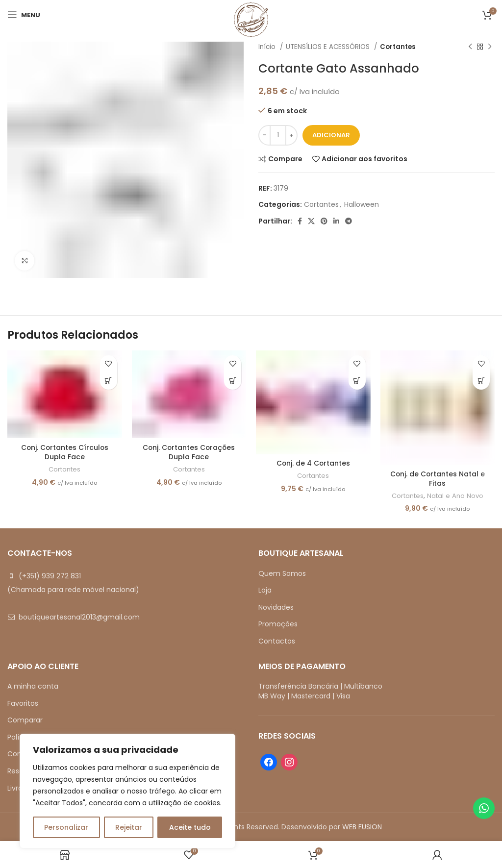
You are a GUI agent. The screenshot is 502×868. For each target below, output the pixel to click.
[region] (127, 791)
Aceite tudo (190, 827)
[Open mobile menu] (24, 15)
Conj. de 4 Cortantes (313, 463)
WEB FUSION (362, 827)
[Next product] (490, 47)
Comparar (25, 720)
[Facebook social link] (300, 221)
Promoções (278, 624)
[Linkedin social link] (336, 221)
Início (268, 47)
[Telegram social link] (349, 221)
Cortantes (398, 47)
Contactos (277, 641)
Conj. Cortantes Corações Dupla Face (189, 452)
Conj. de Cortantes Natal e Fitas (438, 479)
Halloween (362, 204)
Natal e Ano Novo (456, 496)
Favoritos (23, 703)
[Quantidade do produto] (278, 135)
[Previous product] (470, 47)
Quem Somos (282, 573)
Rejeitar (129, 827)
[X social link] (311, 221)
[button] (109, 381)
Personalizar (66, 827)
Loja (265, 590)
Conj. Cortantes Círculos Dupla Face (64, 452)
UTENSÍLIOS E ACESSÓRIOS (329, 47)
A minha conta (33, 686)
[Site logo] (251, 19)
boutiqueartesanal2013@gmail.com (79, 617)
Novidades (276, 607)
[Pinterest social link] (324, 221)
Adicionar (331, 135)
